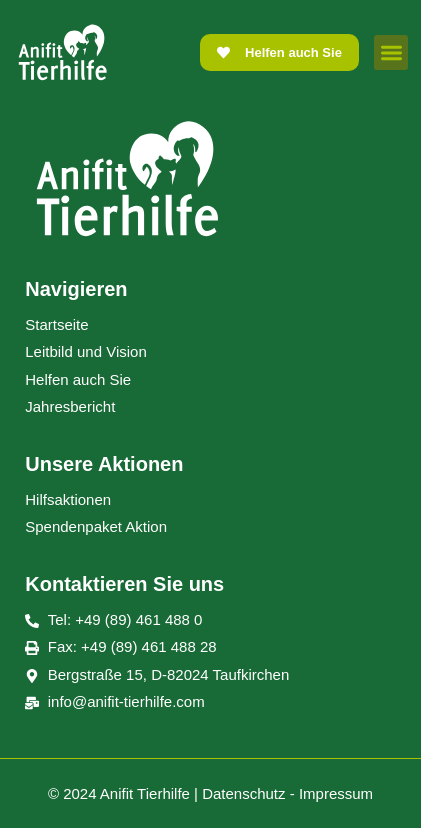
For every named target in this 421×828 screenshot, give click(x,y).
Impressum (336, 793)
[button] (391, 52)
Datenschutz (243, 793)
